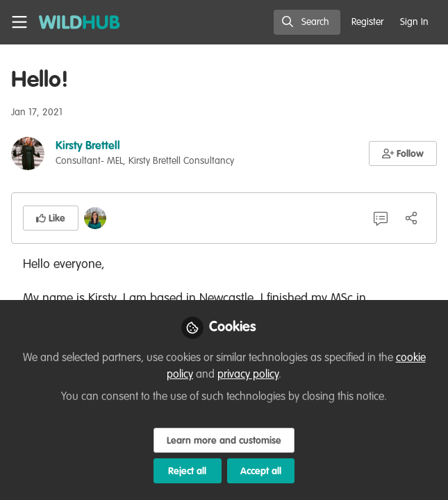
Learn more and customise (224, 441)
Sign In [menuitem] (414, 22)
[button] (403, 153)
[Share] (411, 218)
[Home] (80, 22)
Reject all (187, 472)
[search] (307, 22)
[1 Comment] (381, 218)
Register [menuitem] (367, 22)
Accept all (261, 472)
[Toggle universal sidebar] (19, 22)
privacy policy (248, 375)
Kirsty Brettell (88, 147)
